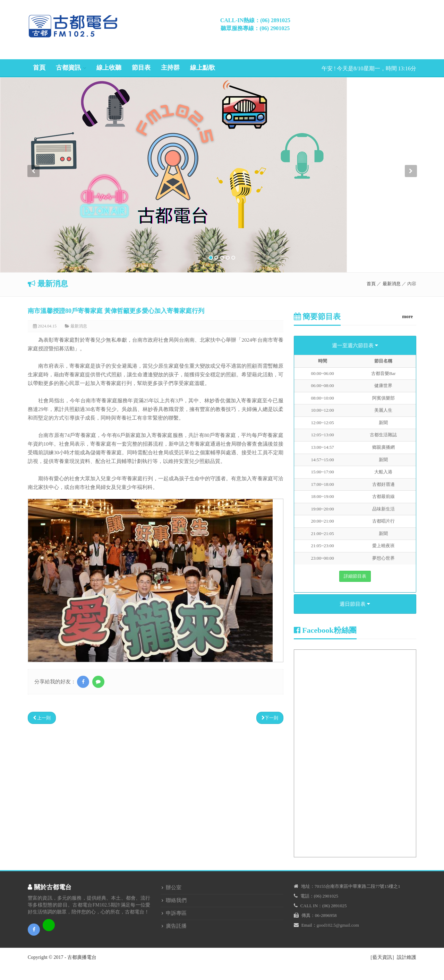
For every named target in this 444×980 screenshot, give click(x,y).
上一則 (42, 718)
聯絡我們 (176, 900)
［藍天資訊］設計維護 (392, 957)
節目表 (141, 68)
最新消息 (392, 284)
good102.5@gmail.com (338, 925)
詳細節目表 (355, 576)
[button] (33, 219)
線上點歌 (203, 68)
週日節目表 (355, 604)
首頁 (39, 68)
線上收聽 (109, 68)
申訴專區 (176, 913)
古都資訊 (68, 68)
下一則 (270, 718)
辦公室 (174, 887)
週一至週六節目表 (355, 345)
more (407, 317)
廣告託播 (176, 926)
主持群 (170, 68)
